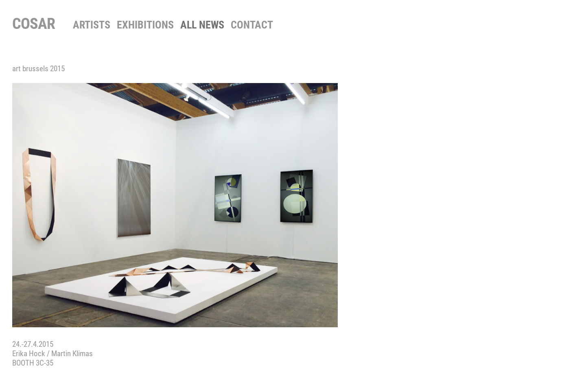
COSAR (34, 24)
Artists (92, 25)
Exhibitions (145, 25)
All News (202, 25)
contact (252, 25)
